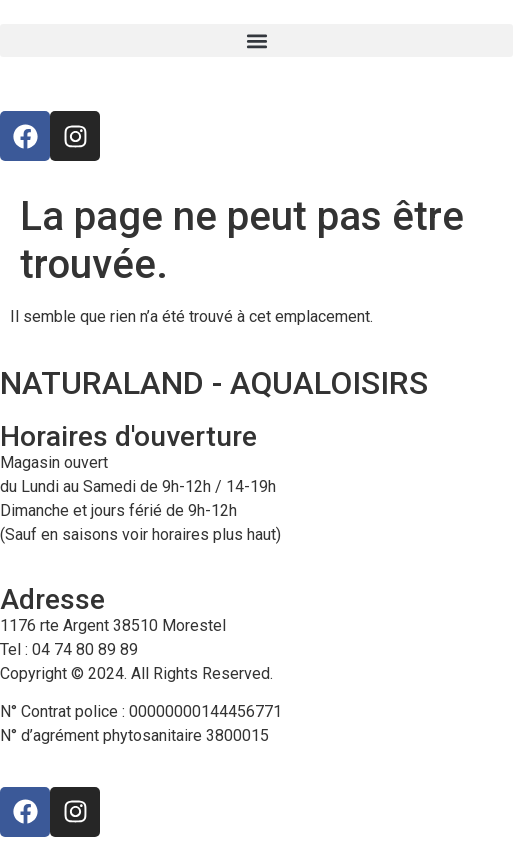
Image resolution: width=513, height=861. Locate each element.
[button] (256, 40)
